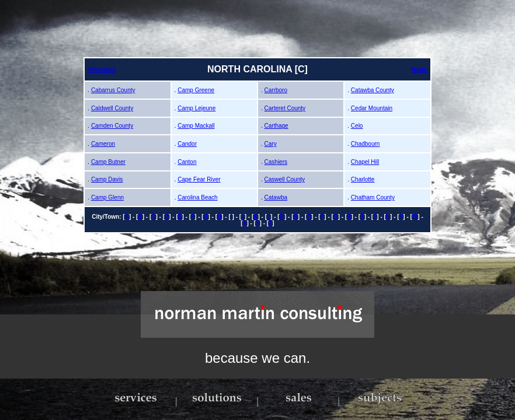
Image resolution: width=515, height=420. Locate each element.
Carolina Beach (197, 197)
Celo (357, 126)
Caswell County (285, 179)
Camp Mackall (196, 126)
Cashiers (276, 162)
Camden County (112, 126)
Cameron (103, 144)
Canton (187, 162)
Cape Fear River (199, 179)
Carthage (276, 126)
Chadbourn (365, 144)
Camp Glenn (107, 197)
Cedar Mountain (372, 108)
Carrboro (276, 90)
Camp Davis (107, 179)
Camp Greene (196, 90)
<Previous (102, 70)
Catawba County (373, 90)
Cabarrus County (113, 90)
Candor (187, 144)
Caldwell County (112, 108)
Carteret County (285, 108)
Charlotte (363, 179)
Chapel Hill (365, 162)
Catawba (276, 197)
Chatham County (373, 197)
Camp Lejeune (196, 108)
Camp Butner (108, 162)
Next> (419, 70)
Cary (271, 144)
